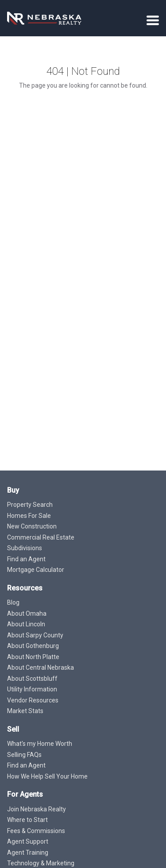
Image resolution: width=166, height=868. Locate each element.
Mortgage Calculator (36, 570)
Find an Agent (26, 559)
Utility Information (32, 689)
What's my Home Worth (40, 744)
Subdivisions (25, 548)
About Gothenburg (33, 646)
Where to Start (27, 820)
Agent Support (28, 841)
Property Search (30, 505)
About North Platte (33, 657)
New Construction (32, 526)
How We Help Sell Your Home (47, 776)
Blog (13, 602)
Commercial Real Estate (41, 537)
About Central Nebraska (41, 667)
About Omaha (27, 613)
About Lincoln (26, 624)
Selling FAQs (24, 755)
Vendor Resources (33, 700)
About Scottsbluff (32, 679)
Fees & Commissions (36, 831)
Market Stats (25, 711)
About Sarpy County (35, 635)
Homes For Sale (29, 516)
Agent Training (28, 853)
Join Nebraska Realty (37, 809)
